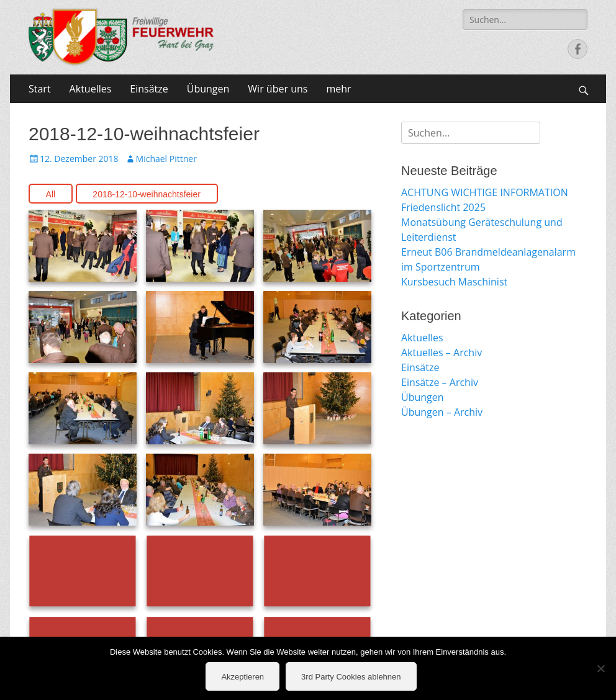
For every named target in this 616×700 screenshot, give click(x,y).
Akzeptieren (242, 677)
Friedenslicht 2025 (443, 207)
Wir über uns (278, 89)
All (51, 194)
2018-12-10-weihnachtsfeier (147, 194)
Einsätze (149, 89)
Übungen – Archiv (442, 412)
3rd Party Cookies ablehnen (351, 677)
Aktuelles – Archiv (442, 352)
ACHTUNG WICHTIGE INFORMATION (485, 192)
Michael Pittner (166, 159)
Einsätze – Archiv (440, 382)
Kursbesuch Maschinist (454, 282)
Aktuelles (91, 89)
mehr (338, 89)
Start (40, 89)
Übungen (208, 89)
